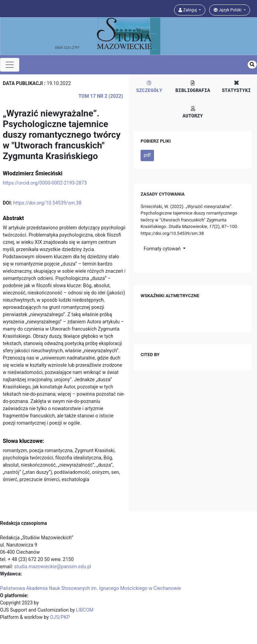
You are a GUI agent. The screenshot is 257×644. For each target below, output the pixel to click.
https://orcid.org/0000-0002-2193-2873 (45, 183)
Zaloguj (188, 10)
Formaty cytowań (163, 249)
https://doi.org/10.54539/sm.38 (47, 203)
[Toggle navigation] (10, 65)
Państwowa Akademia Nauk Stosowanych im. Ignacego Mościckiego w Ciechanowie (90, 588)
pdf (147, 155)
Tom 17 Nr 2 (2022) (101, 96)
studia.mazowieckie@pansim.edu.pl (53, 567)
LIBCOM (85, 610)
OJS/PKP (60, 617)
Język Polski (228, 10)
